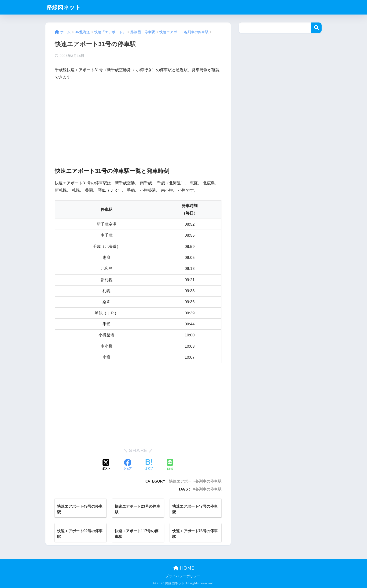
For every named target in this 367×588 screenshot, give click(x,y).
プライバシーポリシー (183, 576)
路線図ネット (64, 7)
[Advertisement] (138, 120)
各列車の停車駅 (208, 489)
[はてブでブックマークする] (149, 465)
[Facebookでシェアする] (128, 465)
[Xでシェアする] (106, 465)
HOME (184, 568)
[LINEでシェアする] (170, 465)
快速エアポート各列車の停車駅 (195, 481)
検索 (316, 28)
